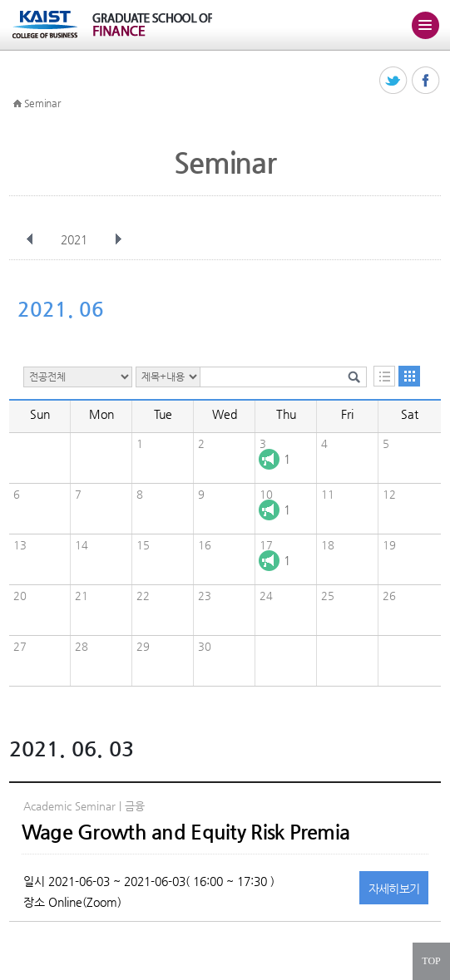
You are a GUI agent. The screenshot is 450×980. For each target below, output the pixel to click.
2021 (76, 239)
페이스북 (426, 81)
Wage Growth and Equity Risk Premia (186, 832)
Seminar (42, 103)
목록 (384, 376)
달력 (409, 376)
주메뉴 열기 (425, 25)
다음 (118, 239)
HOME (17, 104)
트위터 (394, 81)
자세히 (394, 889)
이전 (30, 239)
